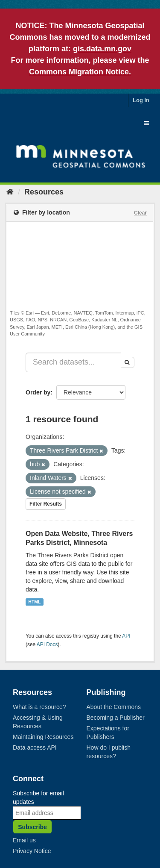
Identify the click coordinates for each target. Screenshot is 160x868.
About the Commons (114, 707)
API (126, 636)
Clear (140, 213)
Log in (141, 100)
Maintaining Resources (43, 737)
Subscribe (32, 827)
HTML (34, 602)
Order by (38, 392)
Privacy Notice (32, 851)
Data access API (35, 747)
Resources (44, 192)
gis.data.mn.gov (102, 49)
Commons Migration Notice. (80, 72)
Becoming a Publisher (116, 718)
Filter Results (46, 504)
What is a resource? (39, 707)
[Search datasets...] (73, 362)
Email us (24, 840)
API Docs (47, 644)
